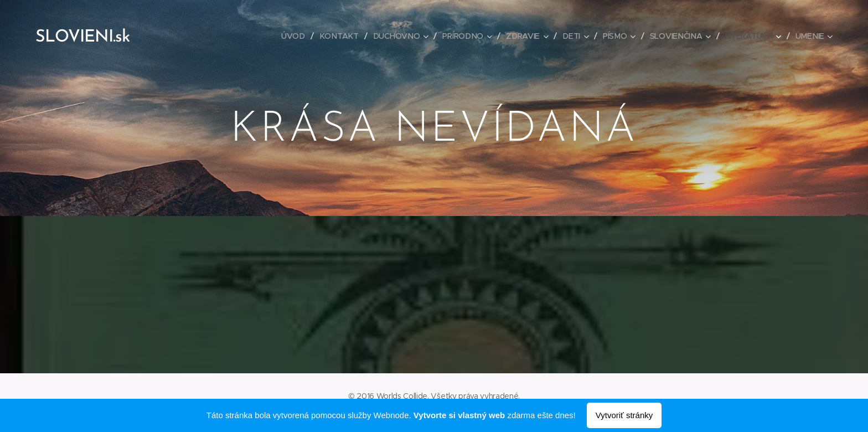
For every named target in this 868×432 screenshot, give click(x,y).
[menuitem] (297, 36)
